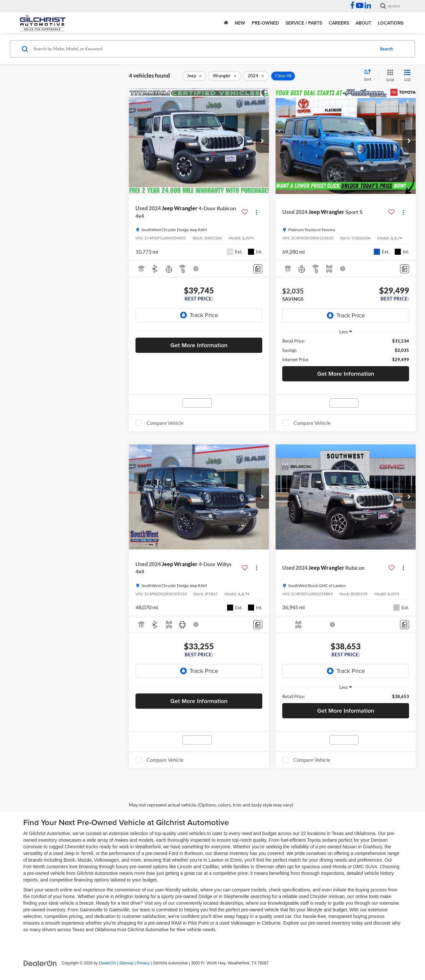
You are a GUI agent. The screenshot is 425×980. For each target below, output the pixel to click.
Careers (339, 23)
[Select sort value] (370, 76)
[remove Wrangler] (225, 76)
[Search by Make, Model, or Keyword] (203, 49)
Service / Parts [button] (304, 23)
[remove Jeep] (194, 76)
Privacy (143, 963)
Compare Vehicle (165, 423)
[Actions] (256, 212)
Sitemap (126, 963)
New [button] (240, 23)
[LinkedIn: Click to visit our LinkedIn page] (368, 6)
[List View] (407, 76)
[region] (346, 350)
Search (386, 49)
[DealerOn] (40, 963)
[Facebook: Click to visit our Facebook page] (352, 6)
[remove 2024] (256, 76)
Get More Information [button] (199, 345)
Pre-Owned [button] (265, 23)
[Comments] (258, 269)
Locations (391, 23)
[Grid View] (389, 76)
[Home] (226, 23)
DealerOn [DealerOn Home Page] (107, 963)
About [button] (363, 23)
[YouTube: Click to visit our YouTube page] (360, 6)
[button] (262, 141)
